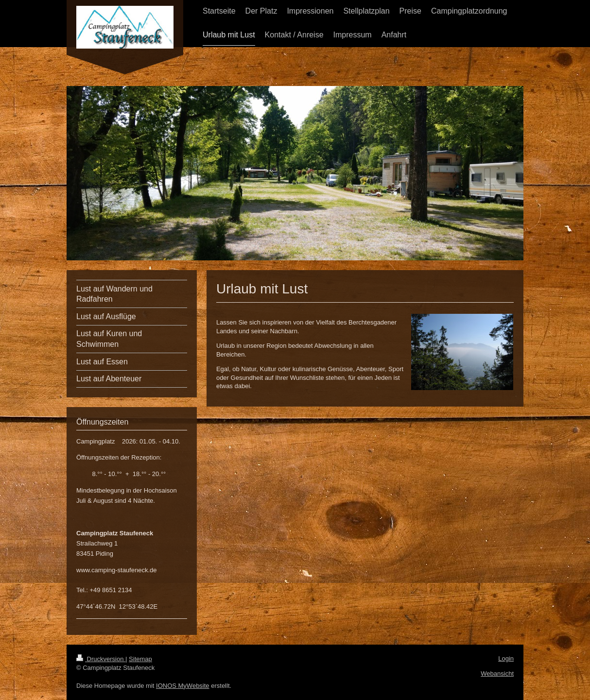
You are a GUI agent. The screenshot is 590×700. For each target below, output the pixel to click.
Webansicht (497, 674)
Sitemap (140, 659)
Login (506, 658)
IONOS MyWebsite (183, 686)
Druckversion (101, 659)
